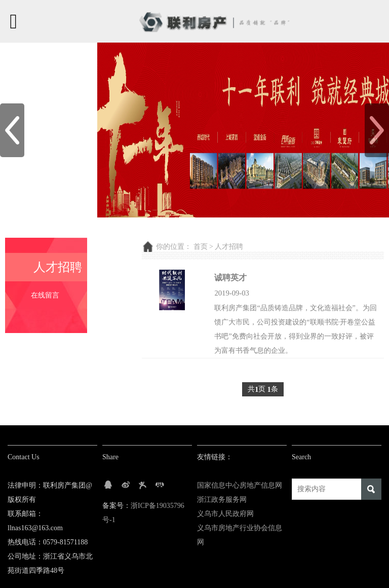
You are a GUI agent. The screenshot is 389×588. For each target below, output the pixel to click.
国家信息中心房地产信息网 (240, 485)
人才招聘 (229, 247)
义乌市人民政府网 (225, 514)
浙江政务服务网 (222, 500)
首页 (201, 247)
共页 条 (263, 390)
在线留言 (45, 295)
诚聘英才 (230, 278)
